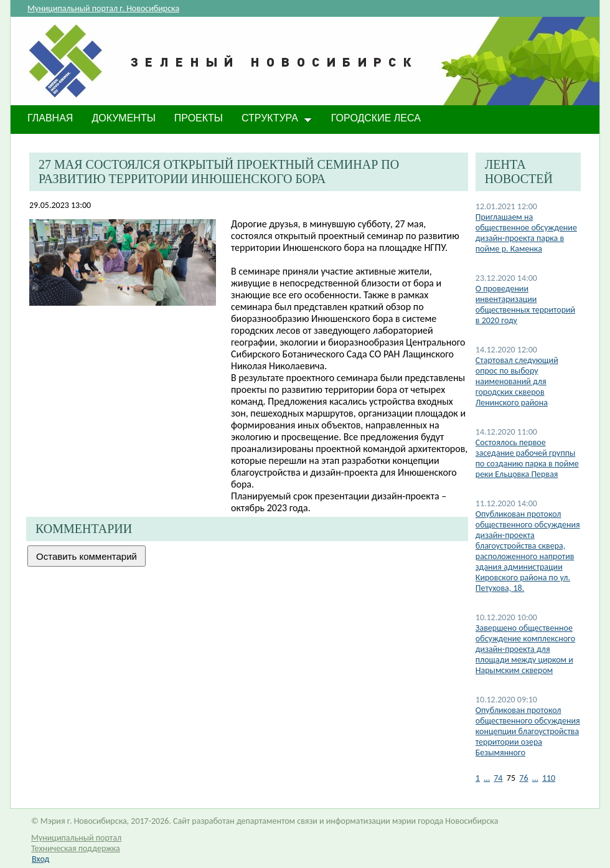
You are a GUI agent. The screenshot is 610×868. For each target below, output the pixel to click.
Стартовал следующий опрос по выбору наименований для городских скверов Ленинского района (517, 381)
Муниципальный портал (76, 838)
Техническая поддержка (76, 848)
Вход (40, 859)
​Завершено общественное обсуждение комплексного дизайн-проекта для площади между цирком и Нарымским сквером (525, 649)
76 (523, 778)
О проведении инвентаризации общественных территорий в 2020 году (525, 304)
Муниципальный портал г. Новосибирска (103, 8)
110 (549, 778)
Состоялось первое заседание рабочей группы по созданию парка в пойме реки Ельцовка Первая (527, 458)
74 (498, 778)
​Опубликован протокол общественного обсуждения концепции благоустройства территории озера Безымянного (528, 731)
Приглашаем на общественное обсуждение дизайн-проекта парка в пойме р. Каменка (526, 233)
